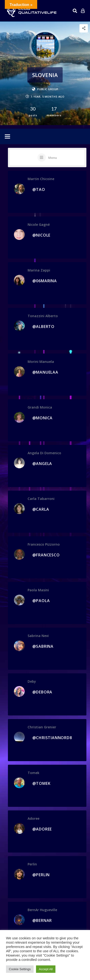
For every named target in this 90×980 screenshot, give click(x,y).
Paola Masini (38, 590)
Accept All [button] (46, 969)
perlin (32, 864)
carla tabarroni (41, 499)
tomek (33, 773)
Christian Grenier (42, 727)
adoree (33, 818)
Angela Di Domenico (44, 453)
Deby (32, 681)
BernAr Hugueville (42, 910)
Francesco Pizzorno (44, 544)
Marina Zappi (39, 270)
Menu (53, 158)
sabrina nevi (38, 636)
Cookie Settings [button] (20, 969)
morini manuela (41, 362)
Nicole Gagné (39, 224)
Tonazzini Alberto (43, 316)
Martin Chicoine (41, 179)
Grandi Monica (40, 407)
